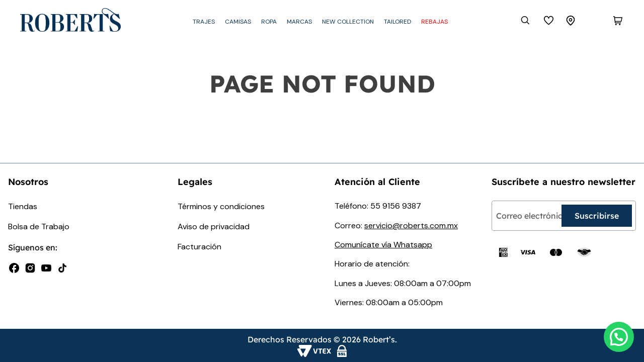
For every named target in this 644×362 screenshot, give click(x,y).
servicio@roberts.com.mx (411, 225)
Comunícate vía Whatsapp (383, 245)
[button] (619, 337)
